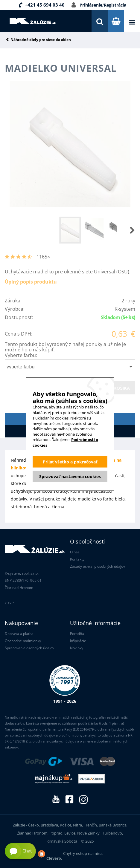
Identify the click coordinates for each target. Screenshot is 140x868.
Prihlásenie (91, 5)
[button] (126, 230)
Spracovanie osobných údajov (29, 648)
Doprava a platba (19, 634)
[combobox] (70, 366)
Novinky (77, 648)
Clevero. (54, 858)
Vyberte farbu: (21, 355)
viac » (9, 602)
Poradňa (77, 634)
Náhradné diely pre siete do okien (41, 40)
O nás (75, 552)
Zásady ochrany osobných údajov (98, 566)
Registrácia (115, 5)
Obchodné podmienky (23, 641)
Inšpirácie (78, 641)
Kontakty (77, 559)
